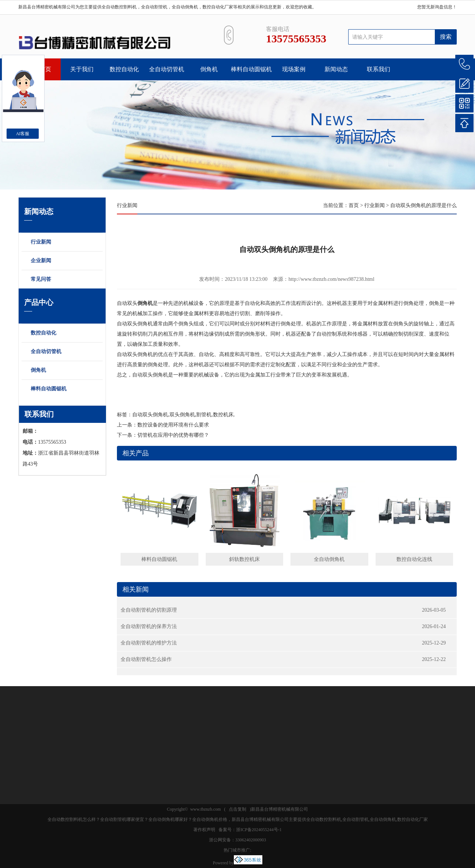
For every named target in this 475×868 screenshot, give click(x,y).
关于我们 (82, 69)
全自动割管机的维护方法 (149, 643)
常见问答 (65, 280)
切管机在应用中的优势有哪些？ (173, 435)
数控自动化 (124, 69)
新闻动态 (336, 69)
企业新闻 (65, 261)
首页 (354, 205)
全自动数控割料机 (119, 7)
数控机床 (223, 415)
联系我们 (379, 69)
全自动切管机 (167, 69)
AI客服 (23, 134)
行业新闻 (65, 242)
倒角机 (209, 69)
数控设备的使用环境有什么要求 (173, 425)
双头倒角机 (182, 415)
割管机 (204, 415)
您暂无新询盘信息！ (437, 7)
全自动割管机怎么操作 (146, 659)
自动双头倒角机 (150, 415)
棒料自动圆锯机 (251, 69)
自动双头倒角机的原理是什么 (423, 205)
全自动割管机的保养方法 (149, 626)
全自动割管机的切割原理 (149, 610)
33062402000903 (251, 840)
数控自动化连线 (414, 559)
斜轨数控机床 (244, 559)
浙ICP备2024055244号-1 (259, 830)
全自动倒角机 (329, 559)
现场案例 (294, 69)
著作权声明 (204, 830)
